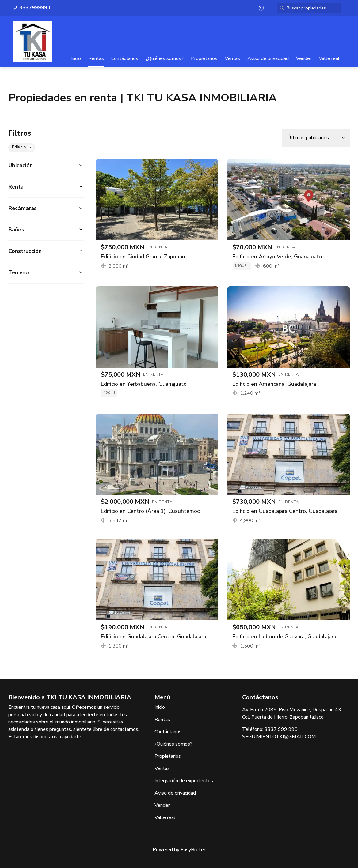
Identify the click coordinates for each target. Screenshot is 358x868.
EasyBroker (193, 850)
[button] (46, 165)
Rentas (96, 58)
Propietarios (204, 58)
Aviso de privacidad (268, 58)
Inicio (76, 58)
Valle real (329, 58)
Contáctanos (125, 58)
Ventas (232, 58)
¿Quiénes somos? (165, 58)
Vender (304, 58)
